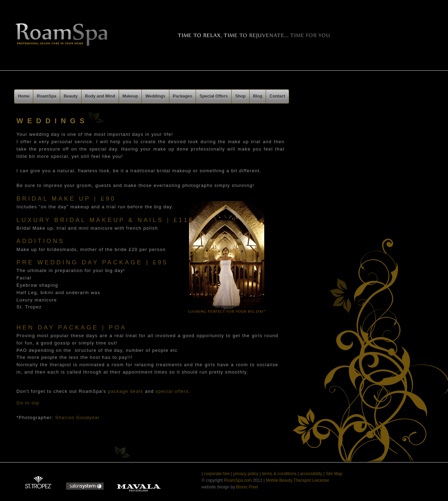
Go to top (28, 403)
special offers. (173, 391)
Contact (277, 96)
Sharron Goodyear (78, 417)
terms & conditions (279, 474)
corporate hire (217, 474)
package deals (125, 391)
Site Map (334, 474)
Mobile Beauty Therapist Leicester (297, 480)
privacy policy (246, 474)
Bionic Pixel (247, 487)
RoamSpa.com (239, 480)
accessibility (311, 474)
